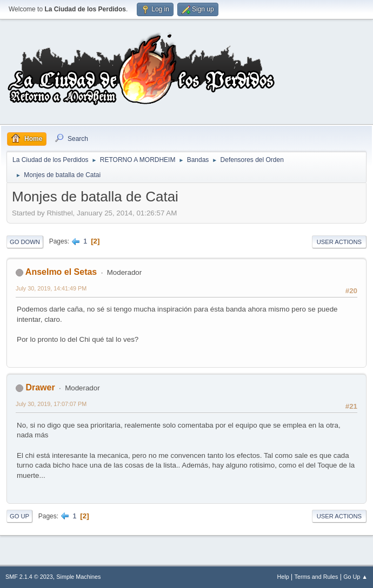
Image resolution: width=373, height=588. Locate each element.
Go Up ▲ (355, 577)
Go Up (19, 516)
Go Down (25, 242)
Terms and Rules (317, 577)
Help (283, 577)
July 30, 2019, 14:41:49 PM (51, 288)
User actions (339, 242)
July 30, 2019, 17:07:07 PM (51, 404)
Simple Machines (78, 577)
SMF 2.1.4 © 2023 (29, 577)
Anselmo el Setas (61, 272)
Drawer (40, 387)
